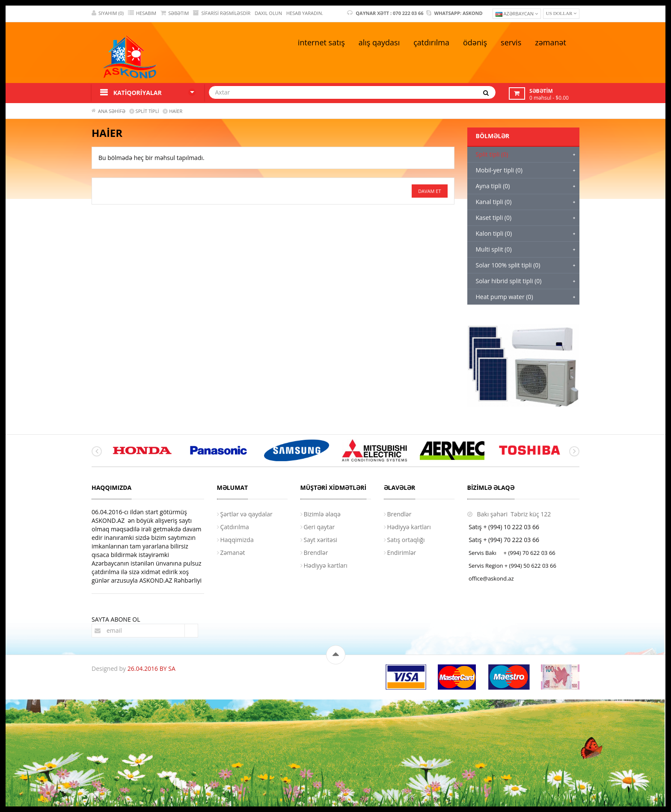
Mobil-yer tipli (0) (499, 170)
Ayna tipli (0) (493, 186)
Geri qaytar (319, 527)
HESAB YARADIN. (305, 13)
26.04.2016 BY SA (151, 668)
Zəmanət (233, 553)
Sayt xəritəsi (321, 540)
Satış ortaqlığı (406, 540)
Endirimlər (402, 553)
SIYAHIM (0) (108, 13)
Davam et (429, 191)
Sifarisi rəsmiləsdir (222, 13)
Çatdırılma (235, 527)
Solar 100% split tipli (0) (508, 265)
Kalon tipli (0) (494, 233)
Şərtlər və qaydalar (246, 514)
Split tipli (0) (492, 154)
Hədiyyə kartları (326, 565)
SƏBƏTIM (175, 13)
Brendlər (316, 553)
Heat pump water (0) (505, 297)
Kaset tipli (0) (494, 218)
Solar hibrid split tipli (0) (509, 281)
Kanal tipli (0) (494, 202)
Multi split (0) (494, 249)
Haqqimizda (237, 540)
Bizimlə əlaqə (322, 514)
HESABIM (142, 13)
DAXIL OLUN (268, 13)
